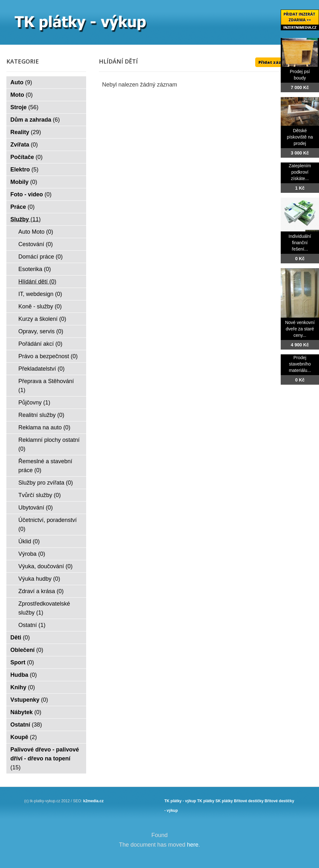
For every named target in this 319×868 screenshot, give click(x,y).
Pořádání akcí (41, 344)
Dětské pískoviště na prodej (300, 137)
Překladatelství (42, 369)
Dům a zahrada (35, 120)
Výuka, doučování (46, 566)
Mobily (24, 182)
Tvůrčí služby (40, 495)
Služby (26, 219)
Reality (26, 132)
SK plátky (224, 801)
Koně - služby (40, 306)
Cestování (36, 244)
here (193, 845)
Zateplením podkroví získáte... (300, 172)
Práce (23, 207)
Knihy (23, 687)
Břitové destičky (249, 801)
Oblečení (27, 650)
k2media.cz (93, 801)
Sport (22, 662)
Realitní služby (41, 415)
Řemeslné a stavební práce (45, 466)
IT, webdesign (40, 294)
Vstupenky (29, 700)
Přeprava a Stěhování (46, 386)
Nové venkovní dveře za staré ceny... (300, 329)
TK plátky (206, 801)
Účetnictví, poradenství (48, 525)
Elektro (25, 170)
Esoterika (35, 269)
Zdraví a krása (41, 591)
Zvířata (24, 145)
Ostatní (32, 625)
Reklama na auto (45, 427)
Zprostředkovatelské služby (44, 608)
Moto (22, 95)
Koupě (24, 737)
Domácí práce (41, 257)
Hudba (24, 675)
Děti (20, 638)
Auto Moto (36, 232)
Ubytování (36, 508)
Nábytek (26, 712)
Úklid (29, 541)
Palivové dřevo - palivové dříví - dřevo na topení (45, 759)
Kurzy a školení (42, 319)
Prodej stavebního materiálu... (300, 364)
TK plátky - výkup (180, 801)
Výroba (32, 554)
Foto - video (31, 194)
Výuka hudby (39, 579)
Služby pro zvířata (46, 483)
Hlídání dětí (37, 282)
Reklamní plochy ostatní (49, 444)
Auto (21, 82)
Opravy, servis (41, 331)
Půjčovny (34, 403)
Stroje (25, 107)
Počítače (27, 157)
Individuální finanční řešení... (300, 243)
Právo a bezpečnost (48, 356)
